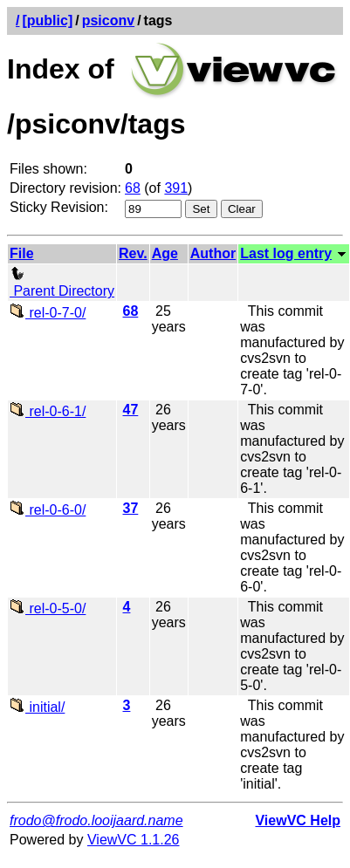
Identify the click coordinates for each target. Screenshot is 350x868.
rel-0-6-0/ (48, 510)
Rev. (133, 253)
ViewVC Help (298, 820)
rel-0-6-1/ (48, 411)
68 (133, 188)
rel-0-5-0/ (48, 608)
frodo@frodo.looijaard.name (96, 820)
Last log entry (286, 253)
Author (213, 253)
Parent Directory (62, 283)
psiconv (108, 21)
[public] (47, 21)
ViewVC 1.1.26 (134, 840)
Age (165, 253)
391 (176, 188)
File (22, 253)
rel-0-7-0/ (48, 313)
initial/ (37, 707)
